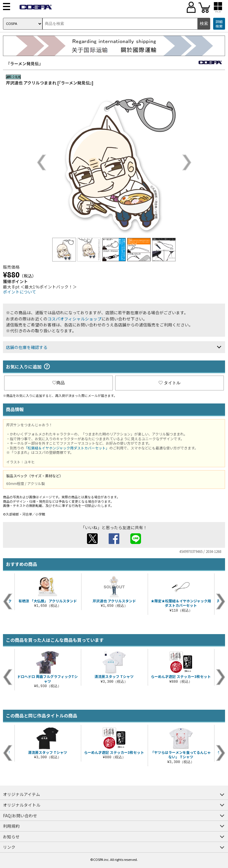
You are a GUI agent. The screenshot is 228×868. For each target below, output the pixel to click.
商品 (58, 383)
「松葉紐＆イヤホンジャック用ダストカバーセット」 (67, 448)
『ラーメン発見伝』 (24, 63)
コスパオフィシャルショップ (75, 319)
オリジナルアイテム (22, 794)
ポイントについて (20, 292)
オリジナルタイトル (22, 805)
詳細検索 (219, 24)
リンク (9, 847)
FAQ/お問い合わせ (20, 816)
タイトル (170, 383)
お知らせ (11, 837)
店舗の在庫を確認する (27, 347)
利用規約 (11, 826)
